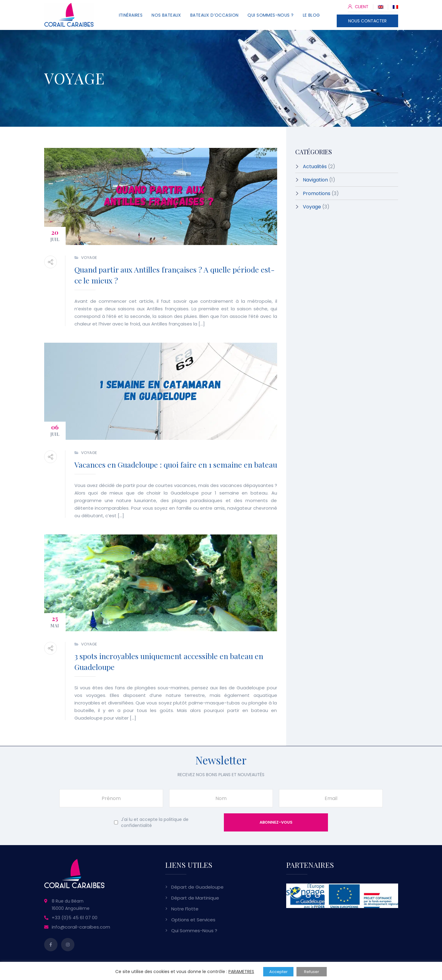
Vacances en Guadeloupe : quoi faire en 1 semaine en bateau (176, 464)
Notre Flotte (185, 909)
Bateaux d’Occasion (214, 15)
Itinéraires (131, 15)
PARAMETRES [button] (241, 972)
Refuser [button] (312, 972)
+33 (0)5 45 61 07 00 (75, 918)
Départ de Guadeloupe (197, 887)
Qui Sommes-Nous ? (270, 15)
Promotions (317, 193)
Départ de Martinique (195, 898)
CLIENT (358, 7)
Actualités (315, 167)
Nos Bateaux (166, 15)
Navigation (315, 180)
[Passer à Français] (395, 7)
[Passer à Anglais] (381, 7)
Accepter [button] (278, 972)
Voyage (89, 258)
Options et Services (193, 920)
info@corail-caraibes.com (81, 927)
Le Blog (311, 15)
